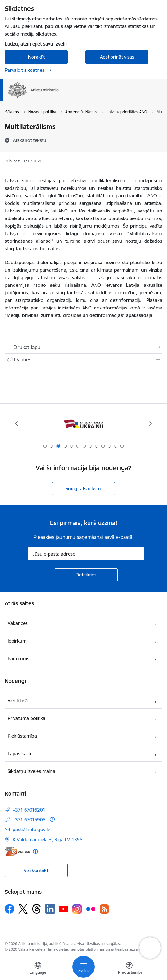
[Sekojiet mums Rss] (104, 909)
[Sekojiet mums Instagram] (77, 909)
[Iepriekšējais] (17, 423)
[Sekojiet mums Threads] (37, 909)
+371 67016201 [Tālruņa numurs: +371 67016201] (29, 810)
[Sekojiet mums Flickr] (91, 909)
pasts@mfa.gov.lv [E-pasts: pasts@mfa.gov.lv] (31, 829)
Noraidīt (36, 57)
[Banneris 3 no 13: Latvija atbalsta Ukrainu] (84, 424)
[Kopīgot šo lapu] (83, 360)
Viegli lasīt (18, 701)
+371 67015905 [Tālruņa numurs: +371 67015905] (29, 820)
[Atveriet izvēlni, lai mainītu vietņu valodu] (38, 969)
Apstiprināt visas (117, 57)
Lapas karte (20, 753)
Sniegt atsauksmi (83, 488)
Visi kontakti (36, 870)
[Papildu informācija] (52, 819)
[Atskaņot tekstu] (30, 140)
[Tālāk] (150, 423)
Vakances (18, 623)
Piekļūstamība (22, 736)
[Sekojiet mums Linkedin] (50, 909)
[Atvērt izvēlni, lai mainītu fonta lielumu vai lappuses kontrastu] (129, 969)
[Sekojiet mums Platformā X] (23, 909)
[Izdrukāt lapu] (83, 347)
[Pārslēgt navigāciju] (83, 967)
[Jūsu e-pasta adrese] (86, 554)
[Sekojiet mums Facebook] (9, 909)
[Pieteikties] (86, 575)
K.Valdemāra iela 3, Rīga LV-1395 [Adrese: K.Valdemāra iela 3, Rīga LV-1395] (48, 839)
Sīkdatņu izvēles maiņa (31, 771)
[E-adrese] (17, 851)
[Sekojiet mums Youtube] (64, 909)
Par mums (18, 658)
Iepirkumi (17, 641)
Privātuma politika (26, 718)
